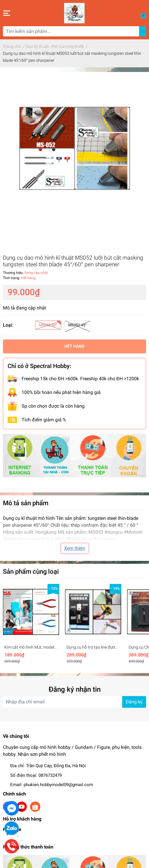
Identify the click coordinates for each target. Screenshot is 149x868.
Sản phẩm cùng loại (31, 571)
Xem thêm (75, 548)
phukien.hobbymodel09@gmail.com (58, 785)
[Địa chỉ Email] (74, 702)
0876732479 (50, 775)
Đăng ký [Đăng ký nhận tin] (134, 702)
